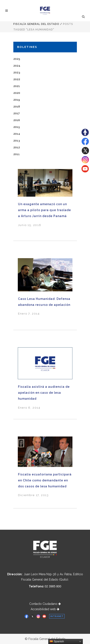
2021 (17, 86)
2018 (17, 107)
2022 (17, 79)
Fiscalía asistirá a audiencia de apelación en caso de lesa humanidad (44, 393)
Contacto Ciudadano (45, 604)
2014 (17, 134)
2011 (17, 154)
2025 (17, 59)
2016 (17, 120)
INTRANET (57, 616)
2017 (17, 113)
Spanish (57, 641)
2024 (17, 66)
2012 (17, 147)
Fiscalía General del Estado (36, 24)
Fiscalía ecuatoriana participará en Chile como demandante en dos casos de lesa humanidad (45, 480)
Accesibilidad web (45, 609)
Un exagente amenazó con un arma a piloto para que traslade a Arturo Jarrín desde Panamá (44, 210)
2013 (17, 141)
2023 (17, 72)
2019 (17, 100)
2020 (17, 93)
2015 (17, 127)
